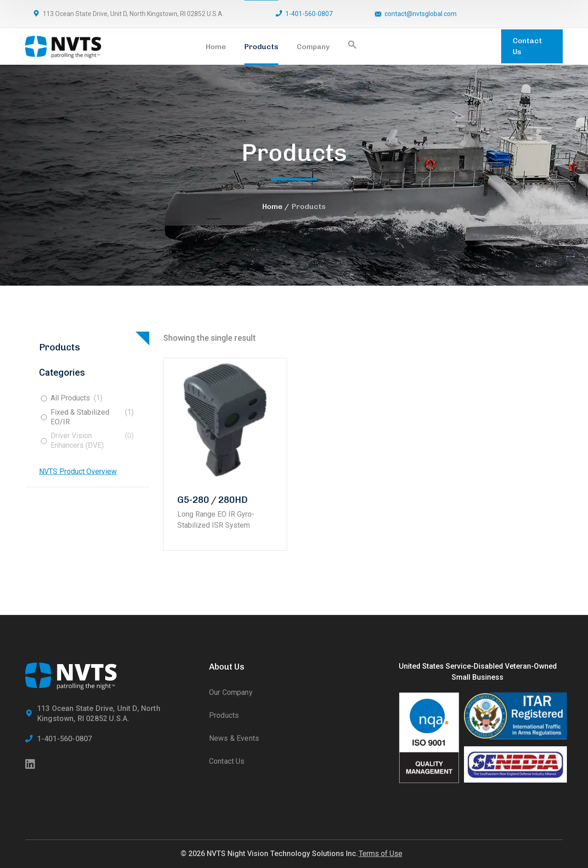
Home (272, 206)
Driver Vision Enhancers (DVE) (77, 440)
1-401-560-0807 (309, 14)
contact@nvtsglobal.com (421, 14)
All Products (70, 398)
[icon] (31, 765)
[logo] (63, 46)
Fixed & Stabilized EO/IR (80, 417)
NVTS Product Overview (78, 471)
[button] (352, 47)
